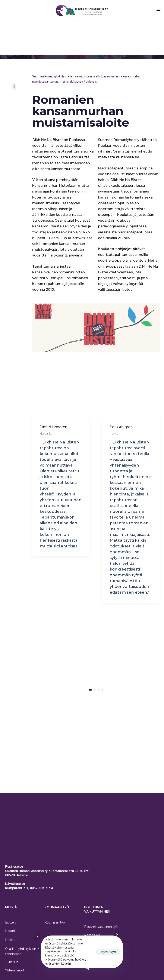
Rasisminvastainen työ (101, 907)
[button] (14, 87)
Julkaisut (12, 943)
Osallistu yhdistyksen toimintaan (23, 931)
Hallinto (23, 920)
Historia (11, 911)
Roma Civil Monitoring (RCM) (102, 918)
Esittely (11, 903)
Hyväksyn (108, 952)
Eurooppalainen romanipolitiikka (96, 931)
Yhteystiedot (15, 951)
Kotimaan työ (55, 903)
